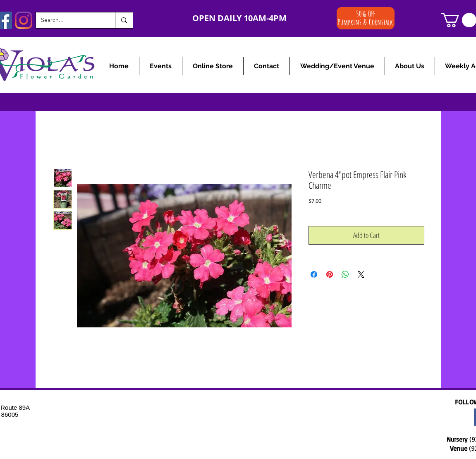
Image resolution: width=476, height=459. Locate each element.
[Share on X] (361, 274)
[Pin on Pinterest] (330, 274)
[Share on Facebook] (314, 274)
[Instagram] (24, 20)
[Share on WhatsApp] (345, 274)
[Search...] (69, 20)
